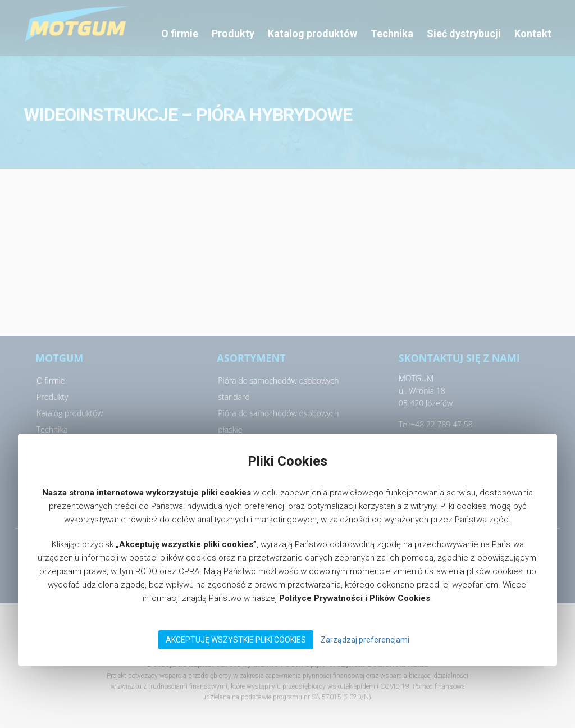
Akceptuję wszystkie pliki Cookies (236, 640)
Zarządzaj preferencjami (365, 640)
